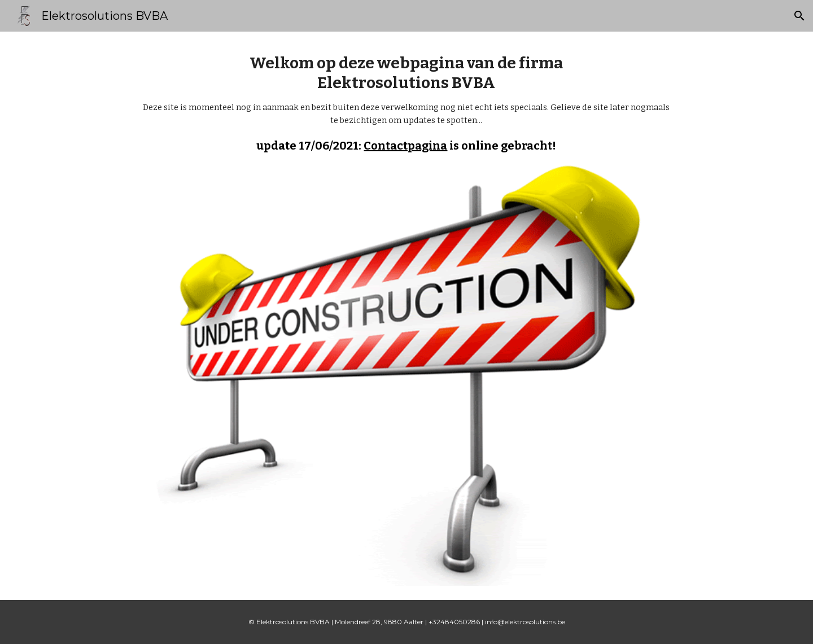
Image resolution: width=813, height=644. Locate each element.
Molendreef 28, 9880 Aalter (379, 622)
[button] (799, 16)
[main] (406, 103)
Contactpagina (405, 146)
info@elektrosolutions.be (525, 622)
